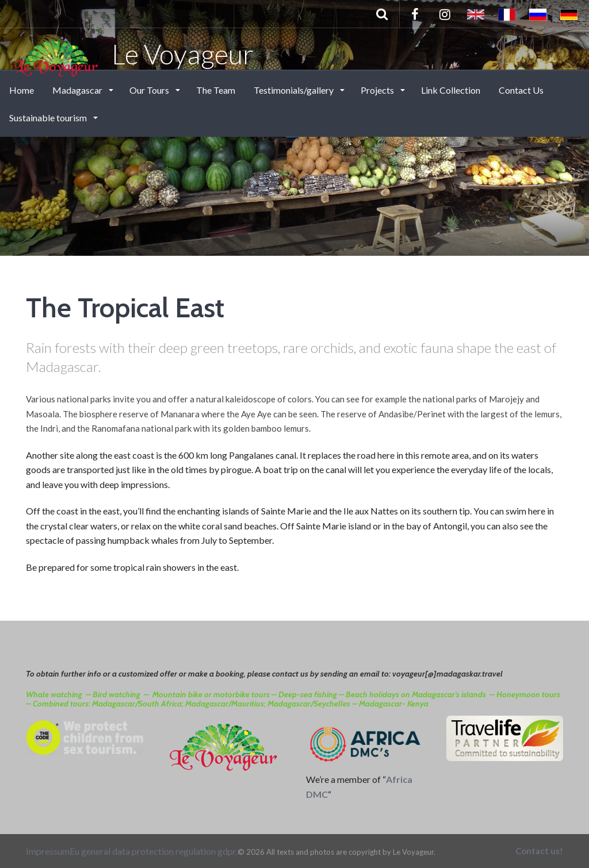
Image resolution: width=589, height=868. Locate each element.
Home (22, 90)
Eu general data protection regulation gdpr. (154, 851)
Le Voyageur (133, 53)
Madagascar (78, 90)
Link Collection (451, 90)
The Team (216, 90)
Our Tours (150, 90)
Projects (378, 90)
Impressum (48, 851)
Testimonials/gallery (294, 90)
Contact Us (521, 90)
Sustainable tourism (49, 118)
